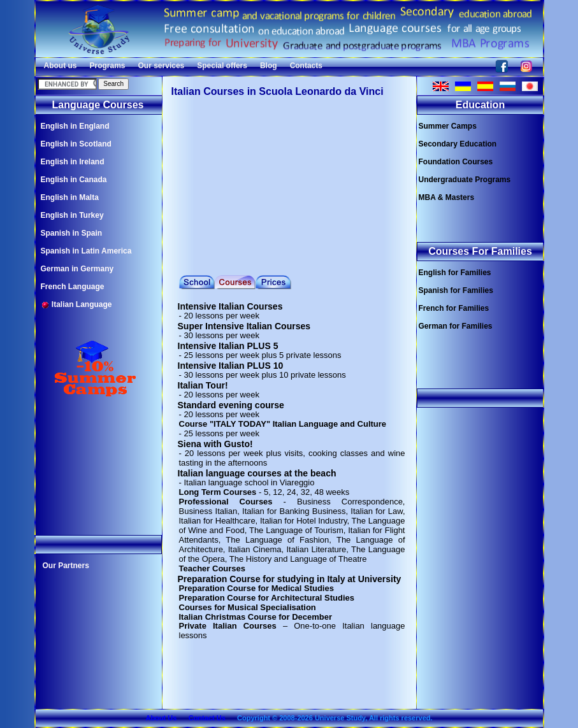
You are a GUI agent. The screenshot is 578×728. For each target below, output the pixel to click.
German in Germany (77, 269)
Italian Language (76, 305)
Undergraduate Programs (465, 180)
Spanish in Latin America (86, 251)
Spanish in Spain (72, 233)
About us (61, 66)
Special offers (222, 66)
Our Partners (66, 566)
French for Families (454, 308)
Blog (269, 66)
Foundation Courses (456, 162)
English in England (75, 126)
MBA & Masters (447, 197)
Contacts (306, 66)
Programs (108, 66)
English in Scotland (76, 144)
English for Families (455, 273)
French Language (73, 287)
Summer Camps (448, 126)
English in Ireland (73, 162)
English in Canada (74, 180)
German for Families (456, 326)
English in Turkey (72, 215)
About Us (161, 718)
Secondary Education (458, 144)
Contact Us (207, 718)
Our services (162, 66)
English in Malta (70, 197)
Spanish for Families (456, 290)
